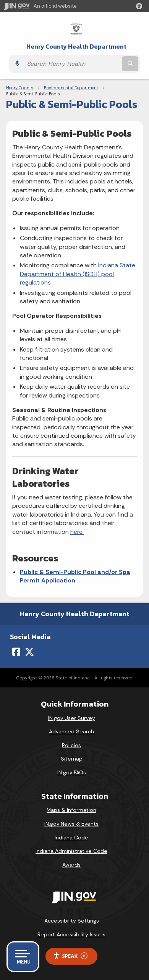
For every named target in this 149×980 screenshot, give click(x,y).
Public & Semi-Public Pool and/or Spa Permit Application (75, 576)
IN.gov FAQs (72, 772)
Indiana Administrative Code (71, 851)
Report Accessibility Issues (71, 934)
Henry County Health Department (76, 47)
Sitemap (72, 759)
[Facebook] (16, 652)
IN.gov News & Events (71, 824)
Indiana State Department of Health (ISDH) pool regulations (78, 274)
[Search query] (72, 64)
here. (77, 532)
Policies (71, 745)
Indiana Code (71, 838)
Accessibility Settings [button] (72, 921)
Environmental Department (71, 88)
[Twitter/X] (29, 652)
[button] (141, 6)
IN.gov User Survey (72, 718)
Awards (71, 865)
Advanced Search (71, 731)
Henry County (20, 88)
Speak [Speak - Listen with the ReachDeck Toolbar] (70, 956)
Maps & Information (71, 810)
